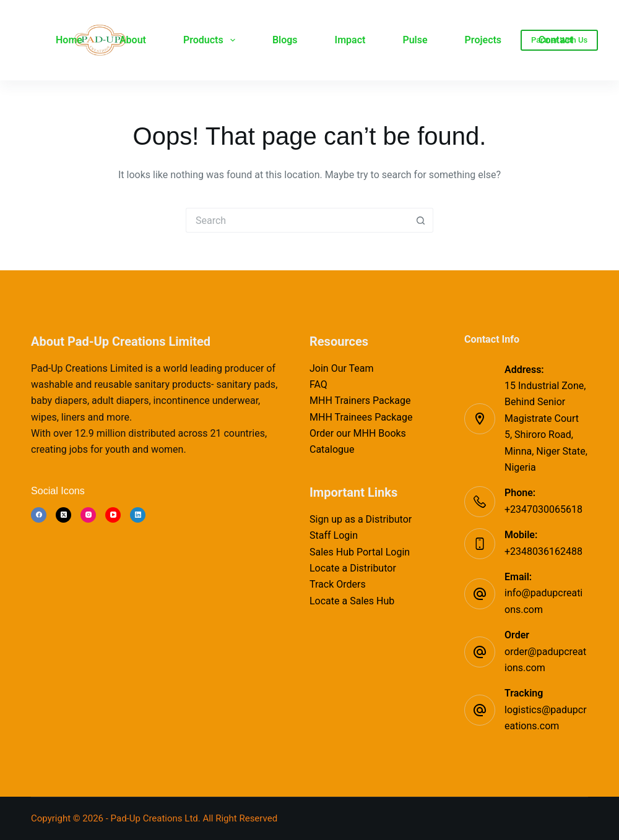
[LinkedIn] (138, 515)
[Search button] (421, 220)
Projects (483, 40)
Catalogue (332, 449)
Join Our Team (342, 368)
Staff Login (334, 535)
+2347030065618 (543, 509)
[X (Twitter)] (63, 515)
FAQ (318, 384)
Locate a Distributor (353, 568)
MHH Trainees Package (361, 417)
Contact (556, 40)
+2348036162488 (543, 551)
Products (212, 40)
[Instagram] (88, 515)
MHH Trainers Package (360, 401)
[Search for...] (297, 220)
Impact (350, 40)
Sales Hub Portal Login (360, 552)
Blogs (285, 40)
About (133, 40)
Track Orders (338, 584)
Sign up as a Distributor (361, 519)
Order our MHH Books (358, 433)
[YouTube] (113, 515)
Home (69, 40)
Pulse (415, 40)
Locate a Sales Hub (352, 601)
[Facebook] (39, 515)
